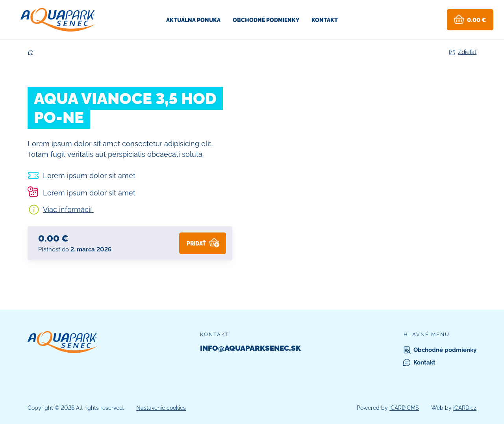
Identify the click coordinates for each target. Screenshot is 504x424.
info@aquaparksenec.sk (250, 348)
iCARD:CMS (404, 408)
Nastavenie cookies (161, 408)
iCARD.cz (465, 408)
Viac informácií (68, 209)
